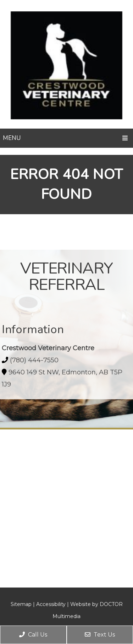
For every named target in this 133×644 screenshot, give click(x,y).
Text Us (100, 635)
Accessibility (51, 604)
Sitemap (21, 604)
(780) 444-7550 (34, 360)
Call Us (33, 635)
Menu (12, 138)
